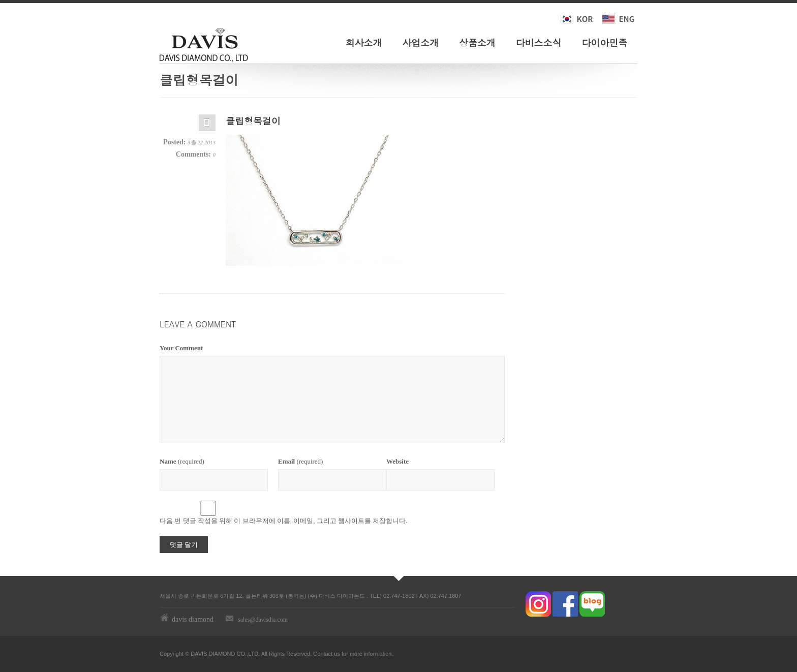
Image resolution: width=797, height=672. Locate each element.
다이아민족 (604, 42)
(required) (182, 461)
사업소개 (420, 42)
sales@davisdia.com (263, 620)
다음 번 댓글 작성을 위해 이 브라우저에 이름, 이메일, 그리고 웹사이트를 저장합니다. (284, 521)
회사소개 (364, 42)
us (337, 654)
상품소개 (477, 42)
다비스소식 (539, 42)
